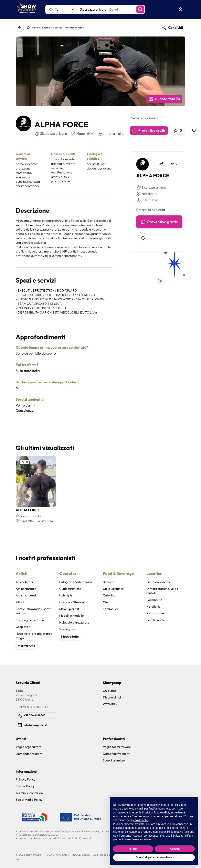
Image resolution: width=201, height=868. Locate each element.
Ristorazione (155, 613)
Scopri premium (114, 760)
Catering (109, 595)
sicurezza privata (73, 28)
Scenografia (68, 629)
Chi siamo (110, 691)
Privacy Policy (26, 779)
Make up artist (69, 609)
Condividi (172, 28)
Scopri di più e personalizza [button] (154, 857)
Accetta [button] (175, 849)
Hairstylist (66, 595)
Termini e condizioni (30, 793)
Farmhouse (154, 600)
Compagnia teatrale (30, 620)
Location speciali (158, 582)
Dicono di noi (112, 697)
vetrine (36, 28)
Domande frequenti (29, 754)
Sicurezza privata (151, 188)
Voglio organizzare (29, 747)
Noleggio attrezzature (74, 622)
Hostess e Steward (72, 602)
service (58, 28)
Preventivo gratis (149, 130)
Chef (106, 602)
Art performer (26, 589)
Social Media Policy (29, 800)
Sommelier (111, 609)
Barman (109, 582)
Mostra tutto (26, 646)
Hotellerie (153, 606)
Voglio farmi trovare (117, 747)
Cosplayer (23, 627)
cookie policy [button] (141, 820)
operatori (47, 28)
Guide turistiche (70, 589)
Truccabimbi (24, 582)
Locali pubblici (156, 620)
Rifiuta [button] (133, 849)
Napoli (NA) (83, 134)
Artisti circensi (26, 595)
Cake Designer (113, 589)
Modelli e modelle (72, 615)
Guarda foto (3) (164, 99)
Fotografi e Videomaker (76, 582)
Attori (20, 602)
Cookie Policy (25, 786)
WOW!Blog (111, 704)
